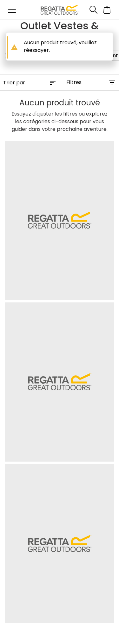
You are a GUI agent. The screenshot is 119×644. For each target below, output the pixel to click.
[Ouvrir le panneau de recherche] (93, 10)
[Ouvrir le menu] (12, 10)
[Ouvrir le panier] (107, 10)
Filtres (74, 82)
